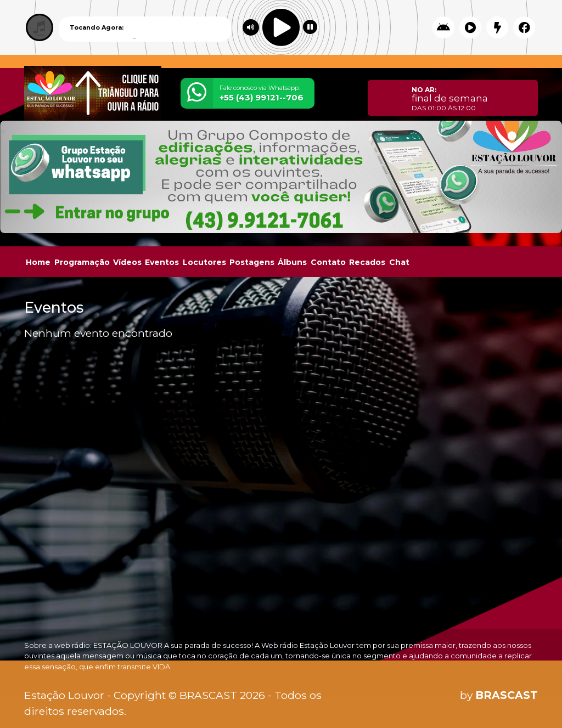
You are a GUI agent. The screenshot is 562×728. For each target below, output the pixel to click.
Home (38, 262)
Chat (399, 262)
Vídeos (127, 262)
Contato (328, 262)
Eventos (162, 262)
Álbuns (292, 262)
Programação (82, 262)
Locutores (204, 262)
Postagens (252, 262)
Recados (367, 262)
